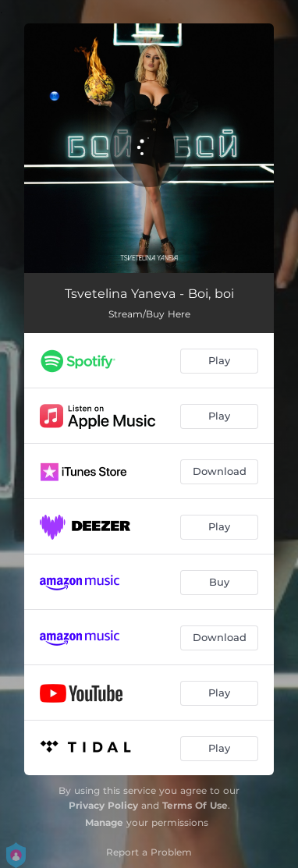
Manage (104, 822)
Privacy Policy (103, 805)
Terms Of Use (195, 805)
